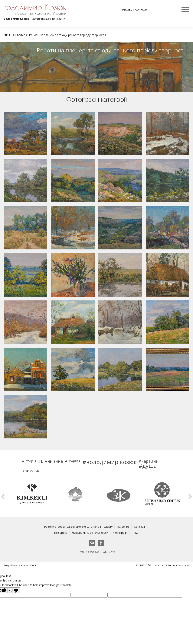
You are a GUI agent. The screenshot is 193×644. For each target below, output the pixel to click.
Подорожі (60, 533)
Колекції (141, 527)
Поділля (74, 461)
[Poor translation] (14, 590)
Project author (135, 9)
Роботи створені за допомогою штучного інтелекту (78, 527)
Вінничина (52, 461)
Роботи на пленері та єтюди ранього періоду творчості (68, 35)
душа (149, 466)
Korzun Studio (29, 565)
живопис (32, 470)
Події (137, 533)
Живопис (20, 35)
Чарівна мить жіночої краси (90, 533)
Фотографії (121, 533)
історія (30, 461)
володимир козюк (111, 462)
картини (150, 461)
